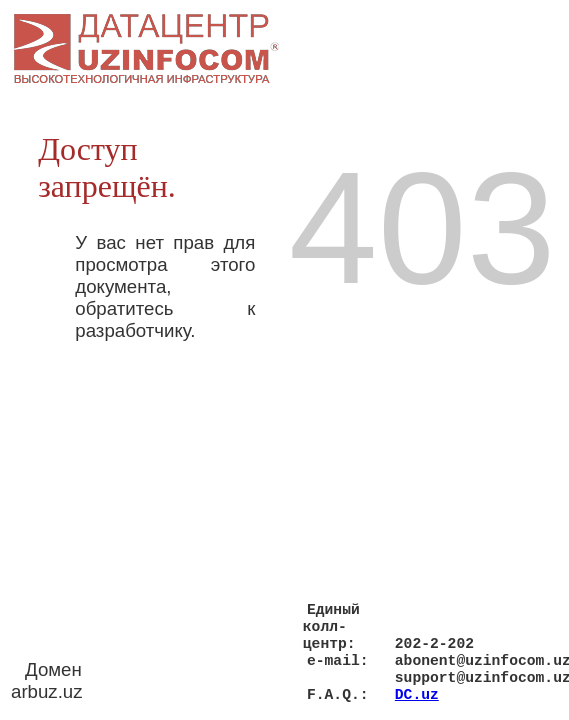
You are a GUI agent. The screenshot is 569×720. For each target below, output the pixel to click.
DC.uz (417, 693)
